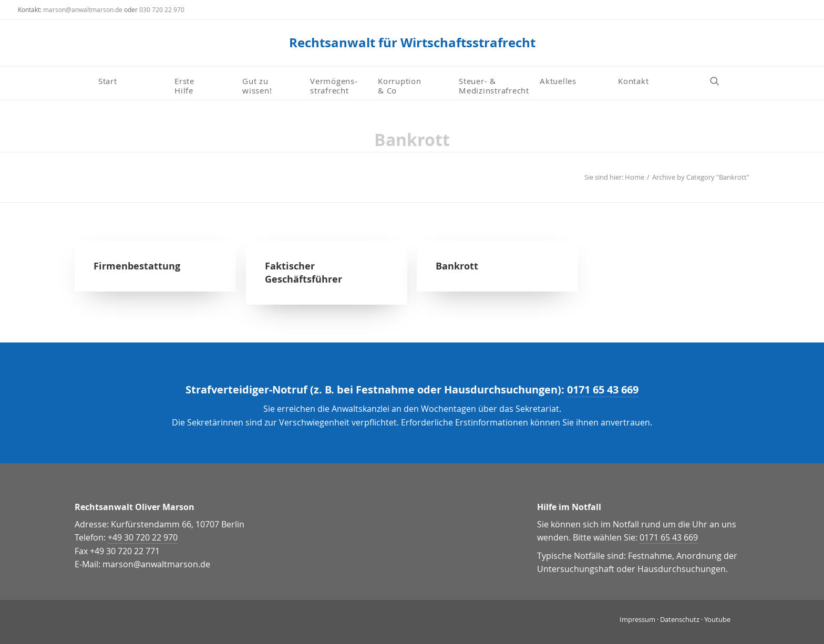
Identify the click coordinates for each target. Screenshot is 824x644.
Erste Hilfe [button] (186, 85)
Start (108, 81)
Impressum (637, 619)
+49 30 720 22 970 (143, 537)
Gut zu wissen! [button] (257, 85)
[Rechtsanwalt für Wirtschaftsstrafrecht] (412, 43)
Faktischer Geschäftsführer (303, 273)
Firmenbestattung (137, 266)
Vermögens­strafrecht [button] (334, 85)
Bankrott (457, 266)
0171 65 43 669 (603, 389)
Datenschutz (680, 619)
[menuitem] (132, 81)
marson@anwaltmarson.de (83, 9)
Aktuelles (558, 81)
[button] (719, 81)
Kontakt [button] (633, 81)
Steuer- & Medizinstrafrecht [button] (494, 85)
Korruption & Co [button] (400, 85)
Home (635, 177)
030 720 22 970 (162, 9)
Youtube (717, 619)
